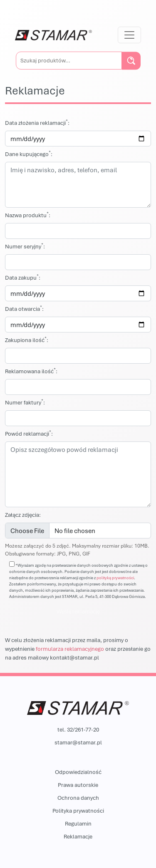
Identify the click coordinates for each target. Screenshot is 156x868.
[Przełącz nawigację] (129, 35)
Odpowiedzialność (78, 772)
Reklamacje (78, 836)
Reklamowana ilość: (31, 371)
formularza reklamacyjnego (70, 649)
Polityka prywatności (78, 811)
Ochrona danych (78, 798)
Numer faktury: (25, 402)
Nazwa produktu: (28, 215)
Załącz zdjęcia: (23, 515)
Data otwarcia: (24, 309)
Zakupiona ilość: (27, 340)
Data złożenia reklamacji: (37, 123)
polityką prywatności (115, 578)
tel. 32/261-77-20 (78, 729)
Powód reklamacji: (29, 433)
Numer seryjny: (25, 246)
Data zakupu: (23, 277)
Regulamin (78, 823)
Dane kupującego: (29, 154)
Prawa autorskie (78, 785)
